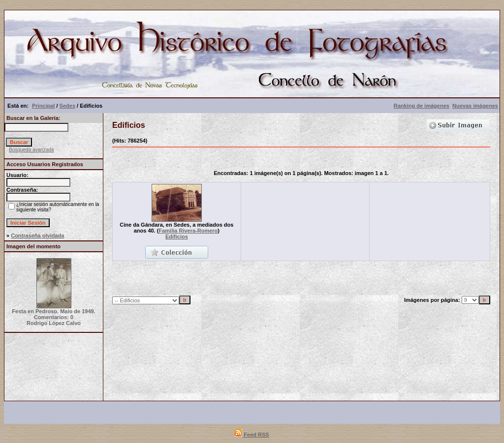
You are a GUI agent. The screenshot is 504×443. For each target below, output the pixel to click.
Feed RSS (252, 435)
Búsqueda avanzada (31, 150)
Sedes (67, 106)
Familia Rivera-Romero (189, 231)
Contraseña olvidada (37, 236)
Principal (43, 106)
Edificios (177, 236)
